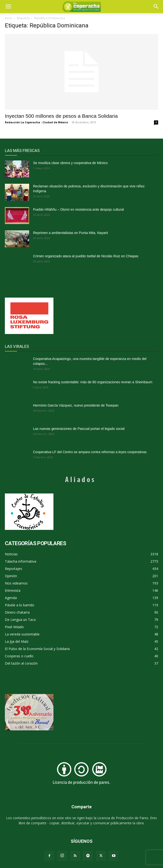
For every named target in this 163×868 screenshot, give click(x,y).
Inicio (9, 18)
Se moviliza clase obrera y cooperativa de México (70, 163)
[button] (156, 7)
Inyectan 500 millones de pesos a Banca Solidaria (61, 116)
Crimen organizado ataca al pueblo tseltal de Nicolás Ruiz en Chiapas (86, 256)
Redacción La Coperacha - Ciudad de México (36, 122)
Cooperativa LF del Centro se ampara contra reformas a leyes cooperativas (90, 452)
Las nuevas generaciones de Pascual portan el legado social (79, 429)
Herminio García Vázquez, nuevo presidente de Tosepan (76, 405)
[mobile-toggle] (8, 7)
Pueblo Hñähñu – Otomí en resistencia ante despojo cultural (78, 209)
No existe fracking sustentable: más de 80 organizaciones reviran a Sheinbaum (93, 382)
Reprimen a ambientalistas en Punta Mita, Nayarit (70, 233)
